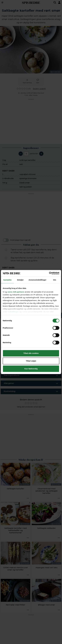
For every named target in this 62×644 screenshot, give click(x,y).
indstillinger (14, 312)
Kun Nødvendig (31, 369)
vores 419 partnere (16, 292)
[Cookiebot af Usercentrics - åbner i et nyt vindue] (49, 273)
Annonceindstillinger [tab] (38, 280)
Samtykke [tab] (7, 280)
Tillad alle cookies (31, 353)
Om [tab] (55, 280)
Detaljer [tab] (20, 280)
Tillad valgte (31, 361)
